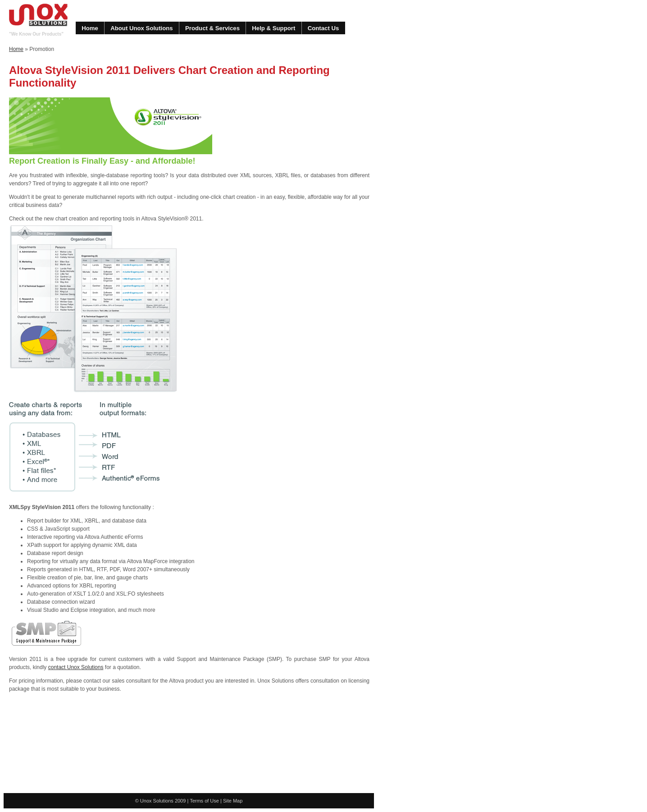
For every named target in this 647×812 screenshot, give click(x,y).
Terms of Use (204, 801)
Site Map (233, 801)
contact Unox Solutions (76, 667)
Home (90, 28)
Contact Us (323, 28)
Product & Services (212, 28)
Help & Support (273, 28)
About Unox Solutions (141, 28)
